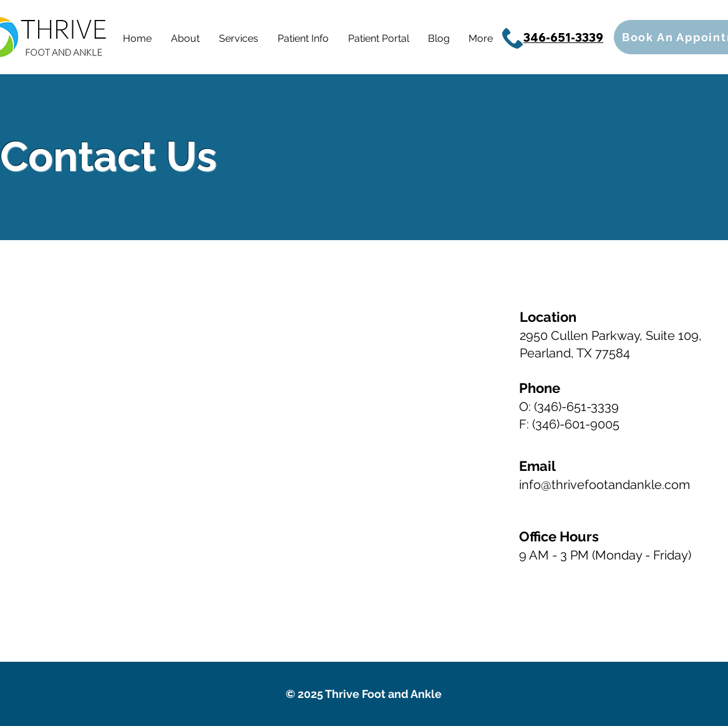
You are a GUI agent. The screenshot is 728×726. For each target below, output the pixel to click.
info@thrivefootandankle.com (604, 485)
